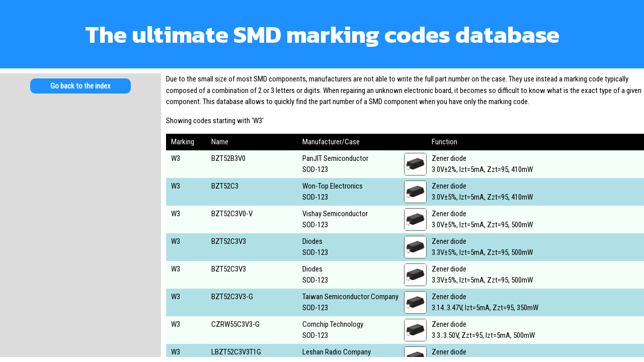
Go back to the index (80, 86)
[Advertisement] (80, 181)
